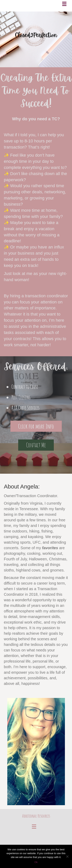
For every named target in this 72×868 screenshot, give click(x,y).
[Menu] (64, 4)
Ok (36, 862)
